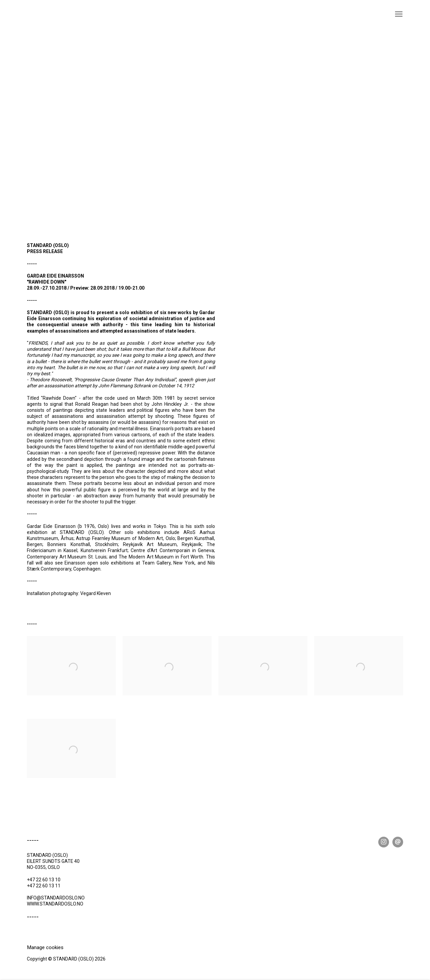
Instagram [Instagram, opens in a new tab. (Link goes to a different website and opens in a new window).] (384, 842)
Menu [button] (398, 14)
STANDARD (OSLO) (60, 20)
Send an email (398, 842)
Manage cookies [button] (45, 947)
